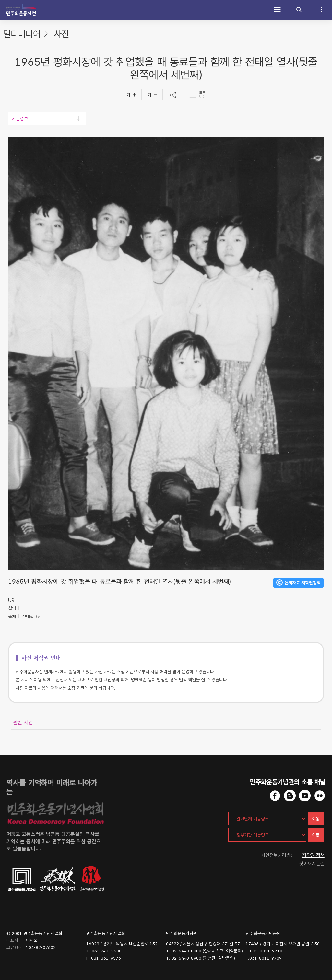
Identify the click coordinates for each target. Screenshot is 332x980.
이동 (316, 819)
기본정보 (20, 119)
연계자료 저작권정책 (302, 583)
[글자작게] (152, 95)
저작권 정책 (313, 855)
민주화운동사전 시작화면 (21, 10)
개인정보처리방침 (278, 855)
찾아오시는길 (312, 864)
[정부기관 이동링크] (267, 835)
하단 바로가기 (0, 0)
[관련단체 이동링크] (267, 819)
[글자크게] (131, 95)
